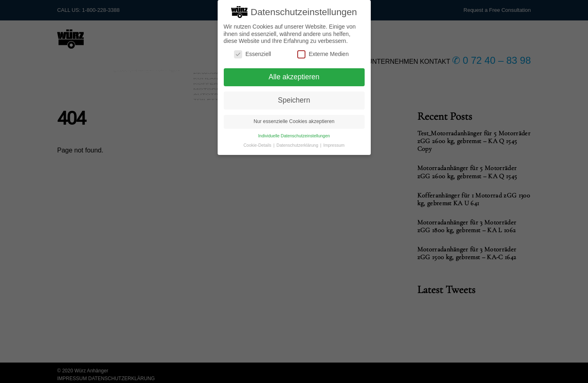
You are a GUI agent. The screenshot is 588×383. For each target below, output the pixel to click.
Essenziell (253, 49)
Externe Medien (323, 49)
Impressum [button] (334, 140)
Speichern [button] (294, 95)
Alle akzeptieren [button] (294, 72)
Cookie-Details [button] (258, 140)
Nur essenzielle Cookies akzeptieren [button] (294, 116)
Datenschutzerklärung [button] (298, 140)
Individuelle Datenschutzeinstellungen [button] (294, 130)
